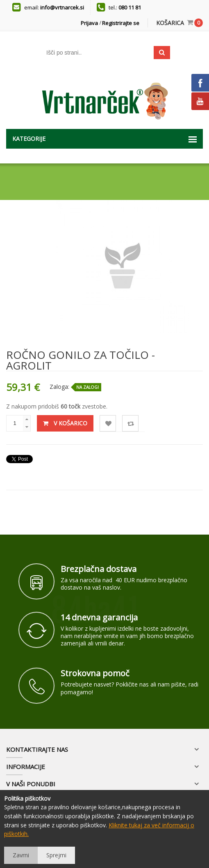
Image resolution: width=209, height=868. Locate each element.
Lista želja (108, 424)
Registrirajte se (121, 23)
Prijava (89, 23)
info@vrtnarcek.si (62, 7)
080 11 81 (130, 7)
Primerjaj (131, 424)
